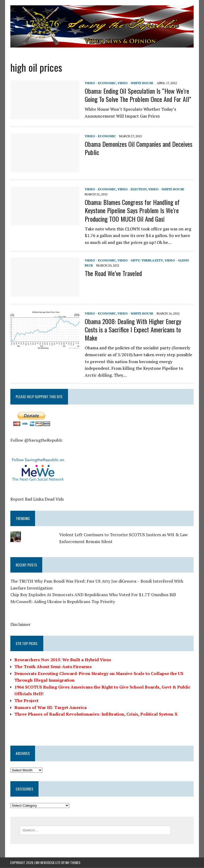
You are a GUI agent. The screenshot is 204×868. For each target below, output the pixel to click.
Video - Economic (100, 83)
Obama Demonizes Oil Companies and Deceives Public (138, 148)
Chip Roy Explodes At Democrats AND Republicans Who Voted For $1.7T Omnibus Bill (93, 595)
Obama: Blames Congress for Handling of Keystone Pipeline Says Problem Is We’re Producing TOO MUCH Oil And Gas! (132, 210)
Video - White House (135, 83)
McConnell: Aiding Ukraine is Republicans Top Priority (62, 602)
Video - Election (132, 189)
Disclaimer (20, 624)
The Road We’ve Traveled (113, 273)
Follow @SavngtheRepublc (36, 440)
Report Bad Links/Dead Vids (37, 499)
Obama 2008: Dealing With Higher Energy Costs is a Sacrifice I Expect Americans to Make (133, 329)
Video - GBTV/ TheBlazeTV (140, 260)
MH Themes (73, 863)
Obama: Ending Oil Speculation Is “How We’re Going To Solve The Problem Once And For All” (138, 95)
